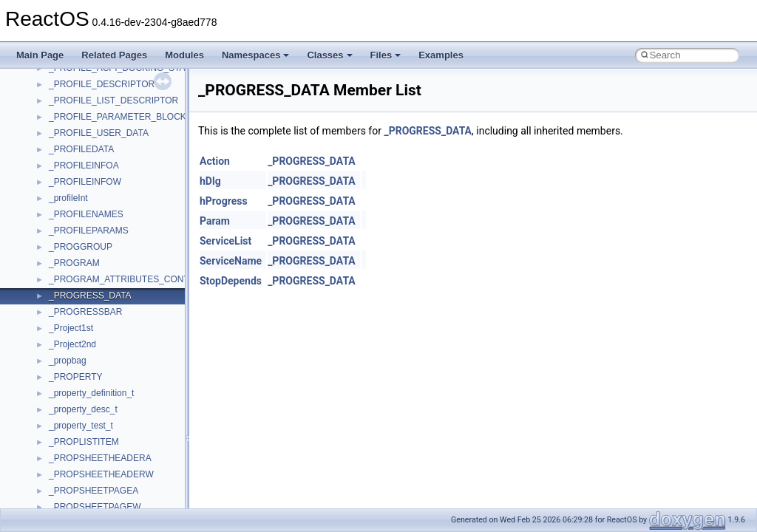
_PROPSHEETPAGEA (94, 491)
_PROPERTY (75, 377)
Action (215, 161)
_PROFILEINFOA (84, 166)
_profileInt (68, 198)
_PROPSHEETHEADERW (101, 474)
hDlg (210, 181)
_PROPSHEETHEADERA (100, 458)
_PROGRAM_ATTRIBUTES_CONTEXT (128, 279)
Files (386, 55)
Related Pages (114, 55)
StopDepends (231, 281)
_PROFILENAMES (86, 214)
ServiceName (231, 261)
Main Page (40, 55)
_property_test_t (81, 426)
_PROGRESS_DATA (90, 296)
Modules (184, 55)
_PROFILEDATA (81, 149)
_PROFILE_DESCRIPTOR (102, 84)
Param (215, 221)
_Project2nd (72, 344)
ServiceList (225, 241)
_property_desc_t (83, 409)
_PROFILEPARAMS (89, 231)
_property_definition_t (91, 393)
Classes (329, 55)
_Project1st (71, 328)
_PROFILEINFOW (85, 182)
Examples (441, 55)
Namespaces (256, 55)
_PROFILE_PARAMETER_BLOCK (118, 117)
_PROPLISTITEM (84, 442)
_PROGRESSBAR (85, 312)
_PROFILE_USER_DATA (99, 133)
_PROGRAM (74, 263)
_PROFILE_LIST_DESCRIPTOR (113, 100)
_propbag (68, 361)
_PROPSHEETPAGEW (95, 507)
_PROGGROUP (81, 247)
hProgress (224, 201)
